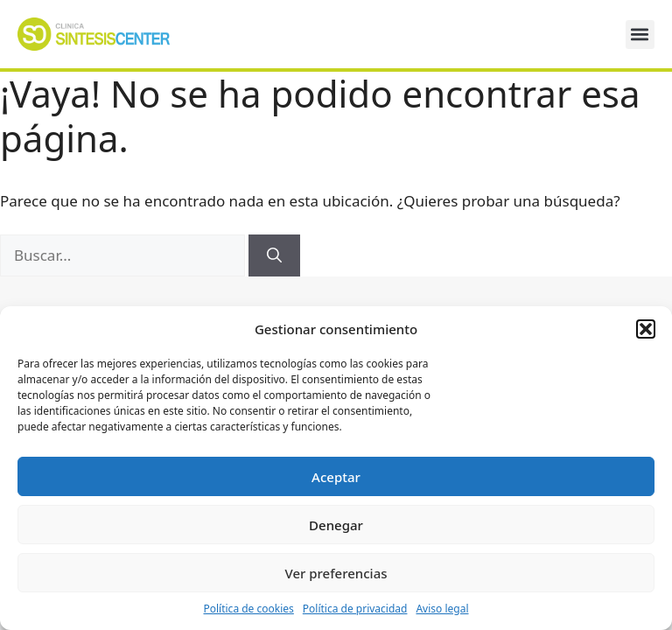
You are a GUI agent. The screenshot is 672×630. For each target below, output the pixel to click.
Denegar (336, 525)
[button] (646, 329)
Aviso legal (442, 609)
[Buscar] (274, 255)
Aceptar (336, 477)
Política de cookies (248, 609)
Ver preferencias (336, 573)
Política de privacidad (355, 609)
